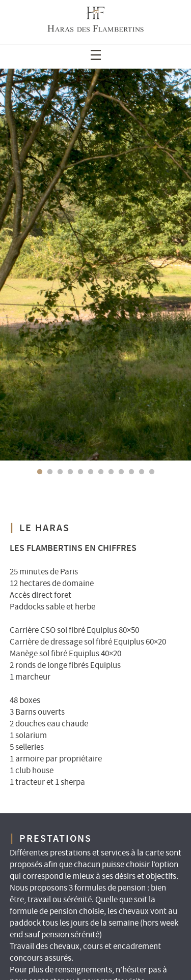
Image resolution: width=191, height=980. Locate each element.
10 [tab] (131, 472)
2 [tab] (50, 472)
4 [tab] (70, 472)
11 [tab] (142, 472)
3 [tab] (60, 472)
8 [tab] (111, 472)
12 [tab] (152, 472)
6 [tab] (91, 472)
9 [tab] (121, 472)
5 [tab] (80, 472)
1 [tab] (40, 472)
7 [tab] (101, 472)
